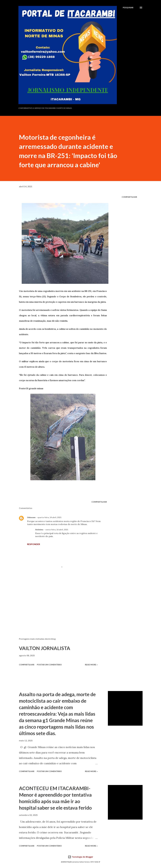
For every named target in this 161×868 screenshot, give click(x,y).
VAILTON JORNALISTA (45, 648)
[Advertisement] (63, 604)
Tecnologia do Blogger (80, 857)
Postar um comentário (49, 665)
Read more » (91, 665)
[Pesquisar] (128, 8)
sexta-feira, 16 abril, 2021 (57, 530)
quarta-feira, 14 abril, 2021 (49, 517)
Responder (34, 544)
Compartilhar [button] (129, 197)
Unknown (31, 517)
